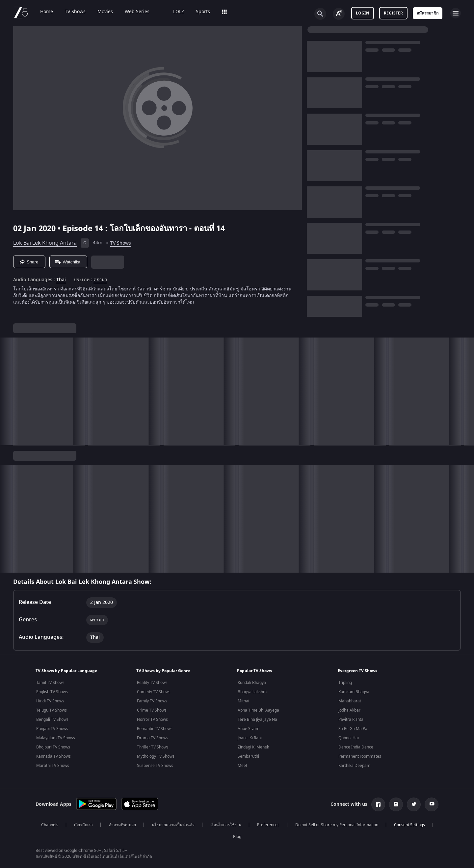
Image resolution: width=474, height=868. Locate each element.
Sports (198, 12)
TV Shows (71, 12)
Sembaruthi (248, 756)
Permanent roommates (360, 756)
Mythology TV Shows (156, 756)
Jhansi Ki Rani (250, 738)
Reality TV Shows (152, 683)
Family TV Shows (152, 701)
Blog (237, 837)
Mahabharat (350, 701)
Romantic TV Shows (155, 729)
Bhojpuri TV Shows (53, 747)
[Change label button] (339, 14)
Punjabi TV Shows (52, 729)
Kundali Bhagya (252, 683)
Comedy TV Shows (154, 692)
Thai (61, 280)
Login (363, 13)
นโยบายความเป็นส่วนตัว (173, 825)
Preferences (268, 825)
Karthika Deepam (354, 766)
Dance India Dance (356, 747)
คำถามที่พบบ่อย (122, 825)
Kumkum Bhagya (354, 692)
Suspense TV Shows (155, 766)
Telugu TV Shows (52, 710)
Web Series (132, 12)
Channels (50, 825)
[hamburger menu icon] (456, 13)
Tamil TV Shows (50, 683)
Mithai (243, 701)
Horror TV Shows (152, 719)
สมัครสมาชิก (428, 13)
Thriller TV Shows (153, 747)
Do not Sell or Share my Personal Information (337, 825)
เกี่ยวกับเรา (83, 825)
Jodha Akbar (349, 710)
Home (42, 12)
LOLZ (174, 12)
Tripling (345, 683)
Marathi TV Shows (53, 766)
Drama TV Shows (153, 738)
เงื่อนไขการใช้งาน (226, 825)
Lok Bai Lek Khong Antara (45, 243)
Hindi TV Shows (50, 701)
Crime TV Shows (152, 710)
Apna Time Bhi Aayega (258, 710)
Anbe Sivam (249, 729)
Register (393, 13)
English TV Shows (52, 692)
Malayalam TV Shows (56, 738)
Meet (242, 766)
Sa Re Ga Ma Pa (353, 729)
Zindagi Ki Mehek (253, 747)
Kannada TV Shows (53, 756)
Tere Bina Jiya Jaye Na (257, 719)
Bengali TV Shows (52, 719)
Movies (101, 12)
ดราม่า (100, 280)
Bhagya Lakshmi (253, 692)
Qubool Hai (349, 738)
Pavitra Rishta (351, 719)
